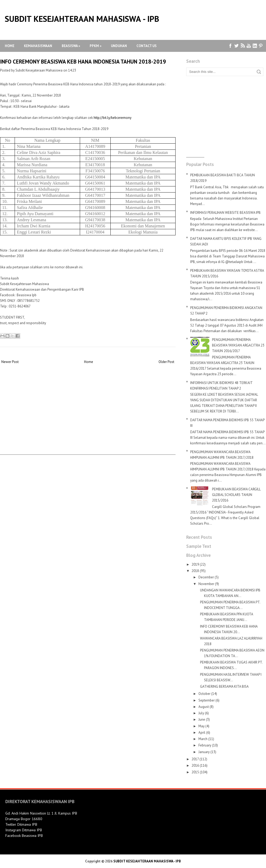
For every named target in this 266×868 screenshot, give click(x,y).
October (204, 694)
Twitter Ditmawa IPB (21, 824)
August (204, 707)
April (202, 733)
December (206, 577)
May (201, 726)
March (203, 739)
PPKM (95, 46)
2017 (195, 759)
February (205, 745)
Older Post (166, 362)
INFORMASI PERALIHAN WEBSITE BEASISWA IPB (225, 213)
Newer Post (10, 362)
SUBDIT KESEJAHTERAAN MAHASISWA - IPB (82, 19)
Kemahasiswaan (38, 46)
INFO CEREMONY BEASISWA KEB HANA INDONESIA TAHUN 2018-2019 (83, 62)
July (201, 713)
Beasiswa (71, 46)
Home (10, 46)
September (207, 700)
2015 (195, 772)
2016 (195, 765)
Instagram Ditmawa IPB (24, 830)
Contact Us (147, 46)
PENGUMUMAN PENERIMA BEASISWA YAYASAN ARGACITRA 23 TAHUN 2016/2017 (238, 345)
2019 (195, 564)
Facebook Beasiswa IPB (24, 836)
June (202, 719)
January (204, 752)
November (206, 584)
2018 (195, 571)
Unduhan (119, 46)
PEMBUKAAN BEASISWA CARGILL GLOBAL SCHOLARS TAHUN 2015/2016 (236, 495)
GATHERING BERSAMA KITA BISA (224, 687)
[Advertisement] (88, 417)
